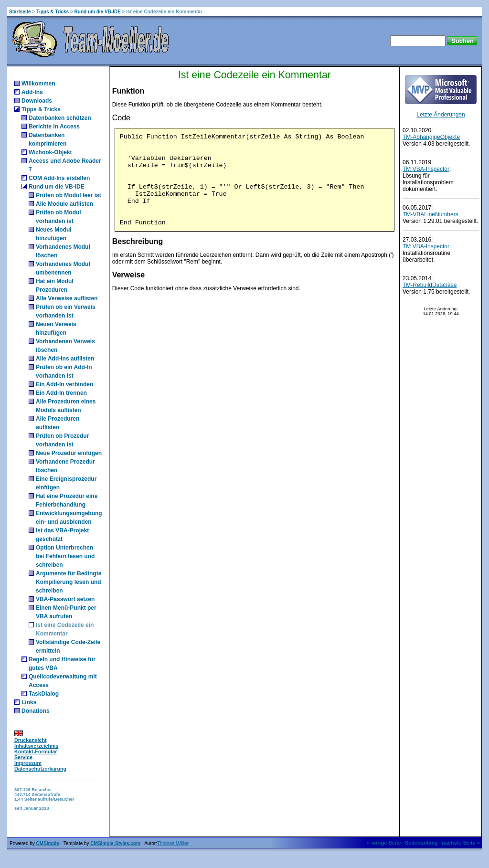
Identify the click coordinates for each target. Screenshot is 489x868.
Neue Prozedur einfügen (69, 453)
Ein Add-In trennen (61, 393)
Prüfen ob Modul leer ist (69, 195)
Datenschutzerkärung (40, 769)
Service (23, 757)
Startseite (20, 12)
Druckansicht (31, 740)
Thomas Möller (173, 843)
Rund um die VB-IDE (98, 12)
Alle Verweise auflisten (67, 298)
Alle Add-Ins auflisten (65, 359)
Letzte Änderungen (441, 115)
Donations (36, 711)
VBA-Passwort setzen (65, 599)
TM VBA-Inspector (426, 169)
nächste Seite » (461, 843)
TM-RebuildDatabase (430, 285)
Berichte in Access (54, 127)
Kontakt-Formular (36, 752)
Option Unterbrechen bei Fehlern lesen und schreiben (65, 556)
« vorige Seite (384, 843)
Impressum (28, 763)
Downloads (37, 101)
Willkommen (38, 84)
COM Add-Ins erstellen (59, 178)
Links (29, 702)
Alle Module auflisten (64, 204)
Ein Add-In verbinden (64, 384)
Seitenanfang (421, 843)
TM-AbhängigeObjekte (431, 137)
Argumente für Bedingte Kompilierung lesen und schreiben (69, 582)
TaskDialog (44, 694)
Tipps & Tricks (53, 12)
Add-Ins (32, 92)
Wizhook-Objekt (50, 152)
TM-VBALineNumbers (431, 214)
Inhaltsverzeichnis (36, 746)
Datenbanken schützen (60, 118)
